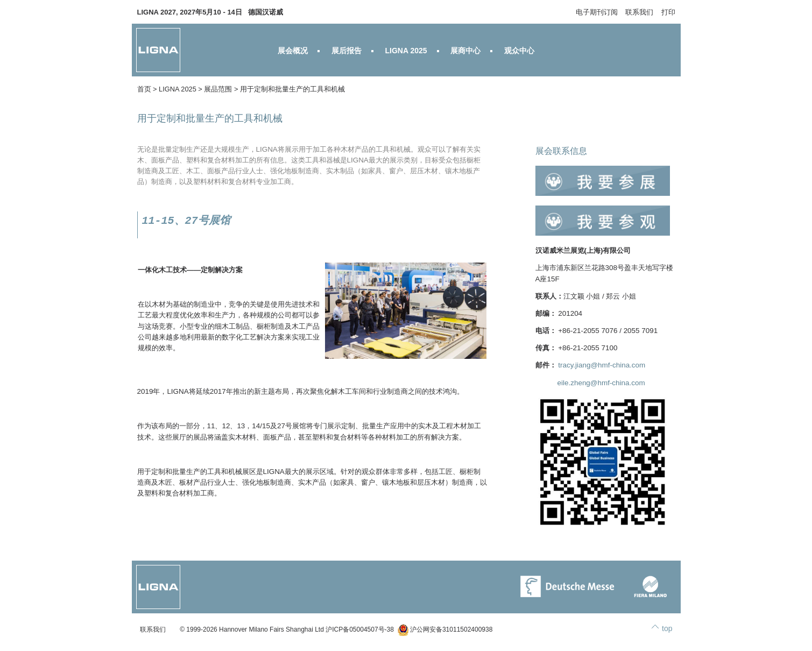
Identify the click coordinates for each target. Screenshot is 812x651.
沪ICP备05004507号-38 (360, 629)
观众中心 (519, 51)
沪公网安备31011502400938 (445, 629)
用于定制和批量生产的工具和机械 (292, 89)
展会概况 (293, 51)
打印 (668, 12)
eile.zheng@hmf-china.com (601, 383)
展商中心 (465, 51)
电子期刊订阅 (597, 12)
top (667, 628)
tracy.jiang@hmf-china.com (602, 365)
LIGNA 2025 (406, 51)
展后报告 (347, 51)
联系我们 (639, 12)
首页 (144, 89)
